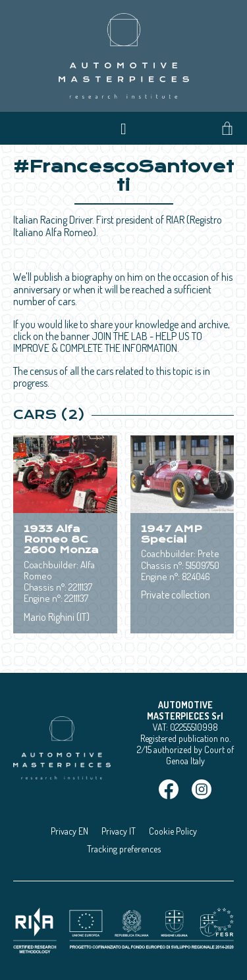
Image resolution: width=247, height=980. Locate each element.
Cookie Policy (173, 831)
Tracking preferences (124, 849)
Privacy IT (119, 831)
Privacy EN (69, 831)
